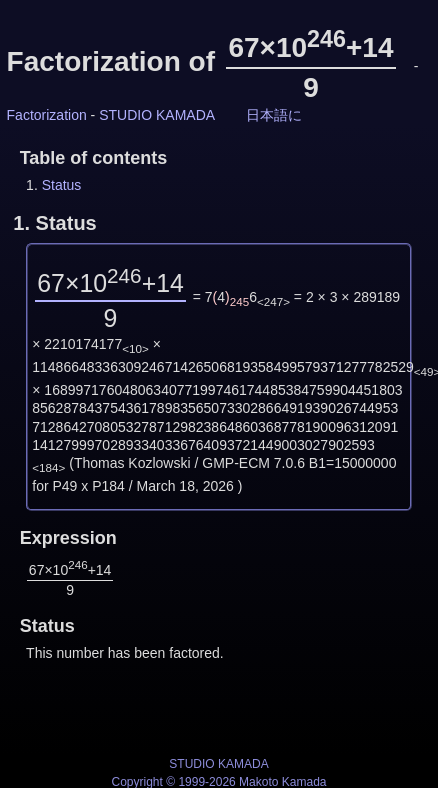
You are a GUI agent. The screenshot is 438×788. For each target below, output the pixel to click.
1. (54, 223)
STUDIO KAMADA (157, 115)
